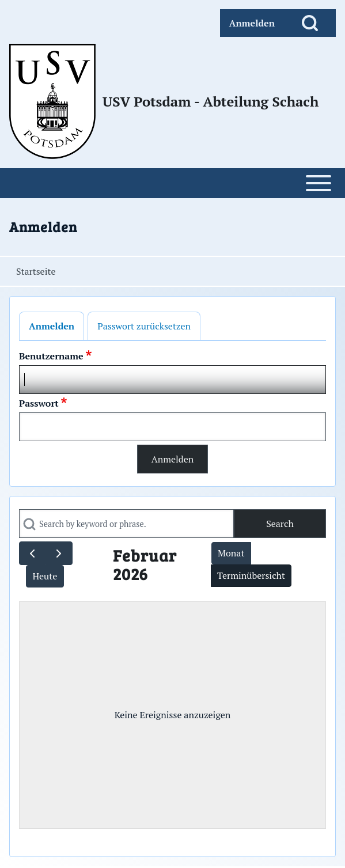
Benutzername (51, 356)
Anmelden (52, 326)
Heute (45, 576)
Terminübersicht (251, 575)
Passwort (39, 403)
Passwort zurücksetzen (144, 326)
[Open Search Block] (310, 23)
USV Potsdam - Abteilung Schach (211, 101)
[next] (59, 553)
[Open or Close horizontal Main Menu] (172, 183)
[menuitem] (252, 23)
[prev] (33, 553)
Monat (231, 553)
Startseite (36, 271)
